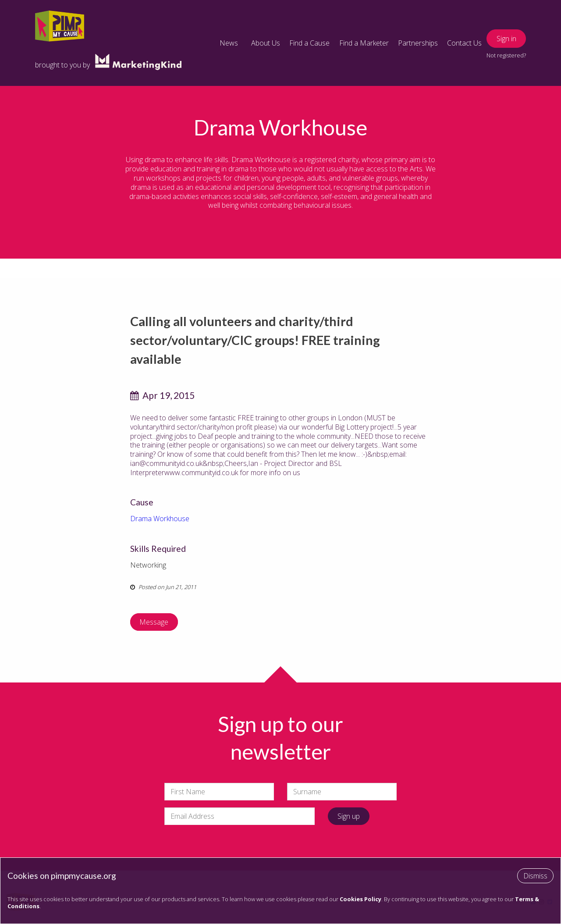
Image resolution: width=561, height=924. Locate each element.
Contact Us (464, 43)
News (229, 43)
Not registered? (506, 55)
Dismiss (535, 876)
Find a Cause (309, 43)
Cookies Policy (360, 899)
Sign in (506, 39)
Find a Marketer (364, 43)
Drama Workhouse (160, 519)
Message (154, 622)
